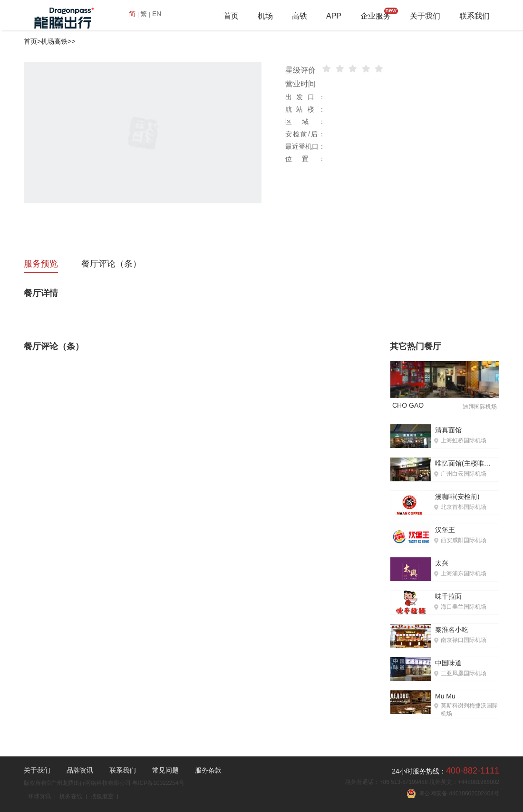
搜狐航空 (102, 796)
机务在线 (71, 796)
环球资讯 (39, 796)
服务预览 (41, 264)
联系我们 (475, 16)
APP (334, 16)
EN (157, 14)
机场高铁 (54, 41)
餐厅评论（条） (111, 264)
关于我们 (425, 16)
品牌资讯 (80, 770)
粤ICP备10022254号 (158, 783)
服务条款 (208, 770)
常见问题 (165, 770)
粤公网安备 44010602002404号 (453, 793)
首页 (231, 16)
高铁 (300, 16)
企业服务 (376, 16)
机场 (265, 16)
